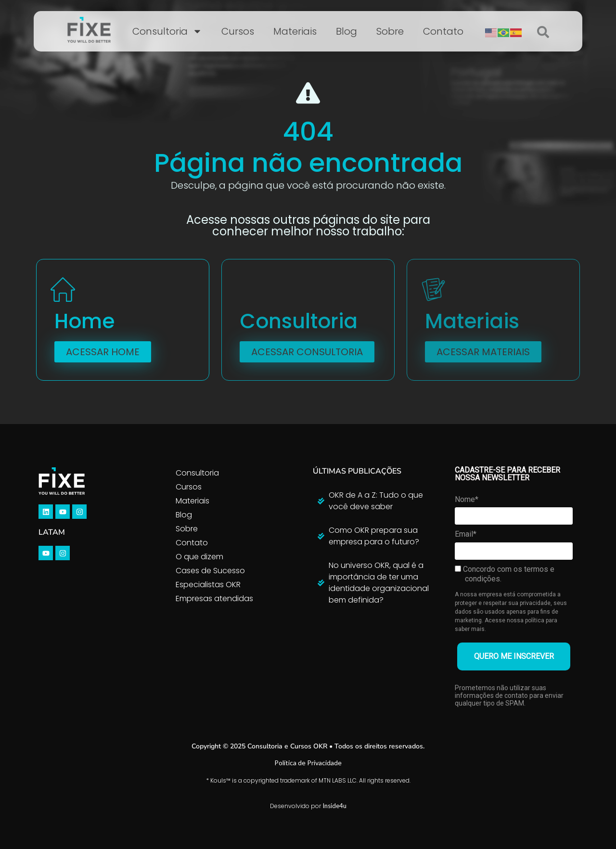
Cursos (238, 31)
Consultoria (167, 31)
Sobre (390, 31)
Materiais (295, 31)
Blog (346, 31)
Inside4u (334, 806)
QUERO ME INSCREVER (514, 656)
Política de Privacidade (308, 763)
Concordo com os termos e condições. (505, 574)
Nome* (467, 499)
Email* (466, 534)
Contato (443, 31)
